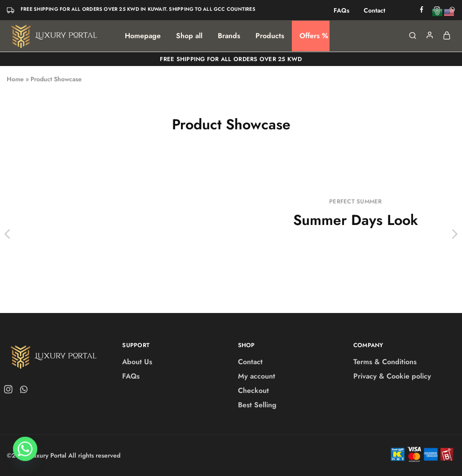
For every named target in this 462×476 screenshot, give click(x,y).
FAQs (341, 10)
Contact (374, 10)
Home (15, 79)
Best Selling (257, 405)
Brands (229, 36)
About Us (137, 362)
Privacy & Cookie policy (392, 376)
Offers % (314, 36)
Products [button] (270, 36)
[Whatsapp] (25, 453)
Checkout (253, 390)
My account (257, 376)
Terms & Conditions (385, 362)
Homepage (143, 36)
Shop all (189, 36)
